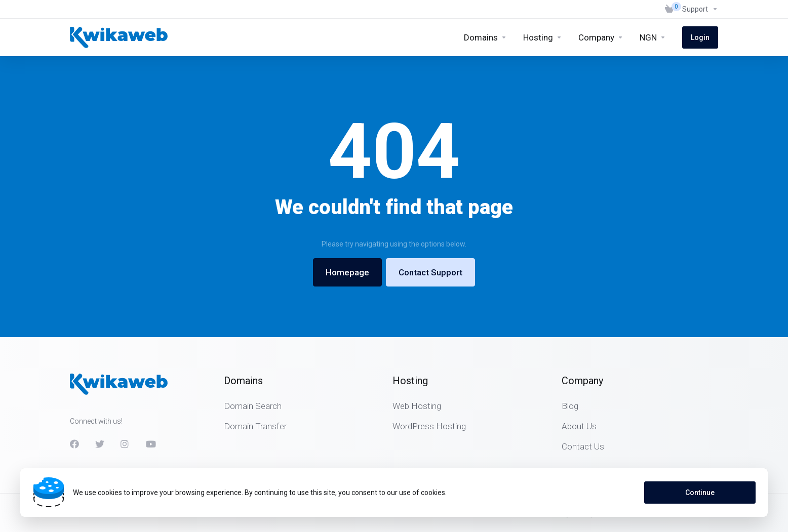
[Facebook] (74, 444)
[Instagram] (125, 444)
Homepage (347, 272)
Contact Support (430, 272)
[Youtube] (150, 444)
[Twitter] (100, 444)
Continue (700, 493)
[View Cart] (669, 9)
